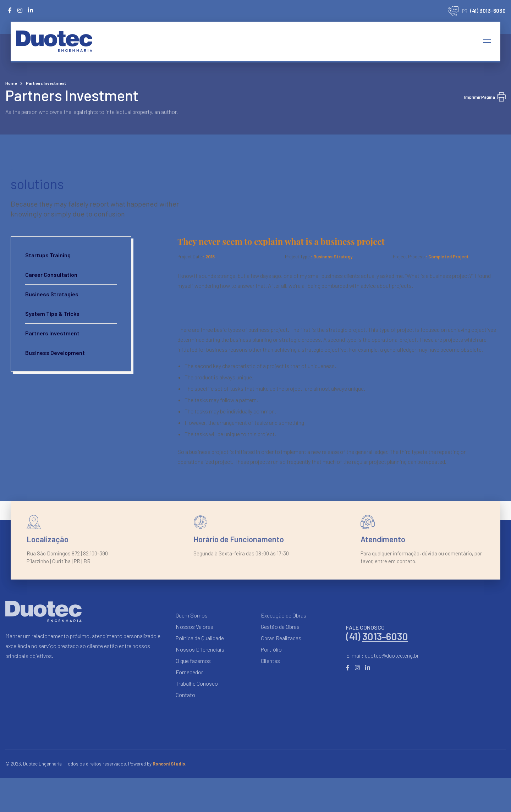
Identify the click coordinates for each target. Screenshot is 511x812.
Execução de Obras (284, 615)
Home (11, 83)
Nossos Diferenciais (200, 649)
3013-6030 (385, 636)
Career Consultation (51, 275)
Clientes (270, 661)
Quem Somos (192, 615)
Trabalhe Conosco (197, 683)
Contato (185, 695)
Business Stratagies (52, 294)
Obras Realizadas (281, 638)
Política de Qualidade (200, 638)
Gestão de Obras (280, 627)
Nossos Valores (194, 627)
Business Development (55, 353)
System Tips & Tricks (52, 314)
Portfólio (271, 649)
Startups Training (48, 255)
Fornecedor (189, 672)
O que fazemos (193, 661)
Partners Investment (52, 333)
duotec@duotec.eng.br (392, 655)
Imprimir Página (485, 97)
